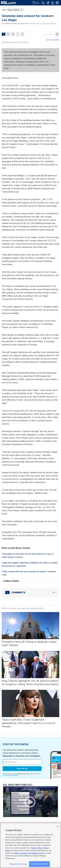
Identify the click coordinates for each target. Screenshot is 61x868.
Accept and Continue (39, 864)
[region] (30, 845)
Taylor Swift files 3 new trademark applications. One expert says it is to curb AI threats (28, 723)
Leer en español (53, 40)
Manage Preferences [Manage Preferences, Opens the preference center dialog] (18, 864)
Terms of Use (36, 848)
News (4, 10)
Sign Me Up (22, 768)
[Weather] (36, 3)
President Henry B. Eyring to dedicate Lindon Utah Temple (29, 643)
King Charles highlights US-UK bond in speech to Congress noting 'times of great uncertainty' (30, 683)
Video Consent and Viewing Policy (29, 853)
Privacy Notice (14, 775)
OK (58, 826)
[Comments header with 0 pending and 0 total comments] (30, 593)
